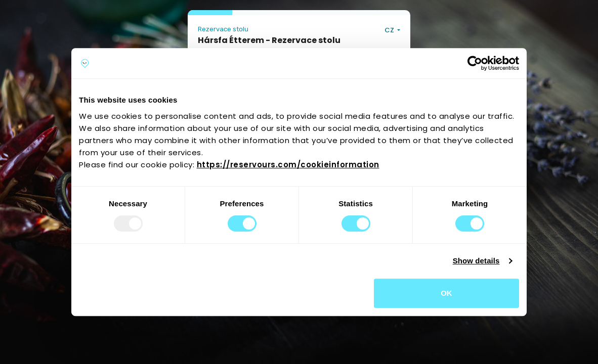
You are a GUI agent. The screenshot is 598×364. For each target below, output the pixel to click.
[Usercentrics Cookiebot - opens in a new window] (475, 63)
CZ (390, 30)
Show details (476, 261)
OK (446, 293)
